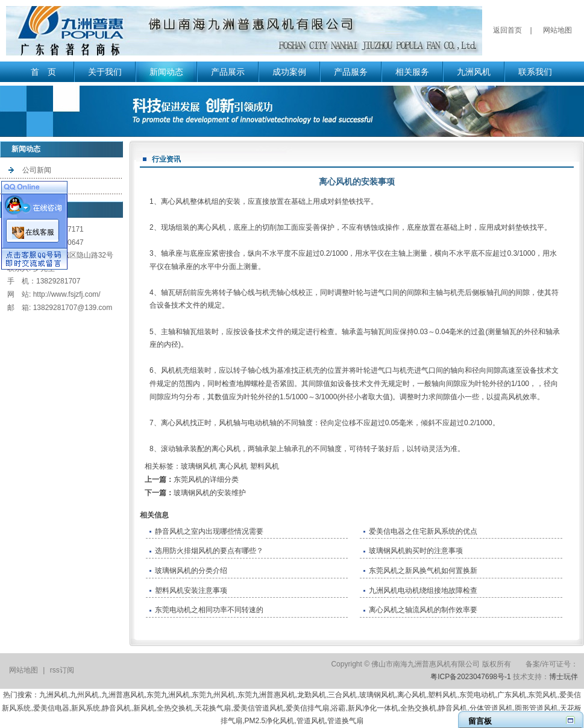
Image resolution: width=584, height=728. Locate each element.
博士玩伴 (564, 677)
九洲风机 (474, 72)
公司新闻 (37, 170)
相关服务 (412, 72)
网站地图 (557, 30)
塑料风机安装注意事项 (191, 590)
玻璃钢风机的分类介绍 (191, 571)
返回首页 (507, 30)
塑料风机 (265, 466)
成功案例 (289, 72)
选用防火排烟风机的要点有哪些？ (209, 551)
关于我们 (105, 72)
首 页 (43, 72)
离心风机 (175, 201)
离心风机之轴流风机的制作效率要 (423, 610)
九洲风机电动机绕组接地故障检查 (423, 590)
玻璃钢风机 (199, 466)
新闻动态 (166, 72)
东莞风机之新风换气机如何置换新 (423, 571)
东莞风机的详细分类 (206, 480)
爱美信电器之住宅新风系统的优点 (423, 531)
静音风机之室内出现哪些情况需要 (209, 531)
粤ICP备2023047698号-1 (470, 677)
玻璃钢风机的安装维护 (210, 493)
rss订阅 (62, 670)
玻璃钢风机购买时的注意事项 (416, 551)
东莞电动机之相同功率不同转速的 (209, 610)
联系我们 (535, 72)
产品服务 (351, 72)
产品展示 (228, 72)
